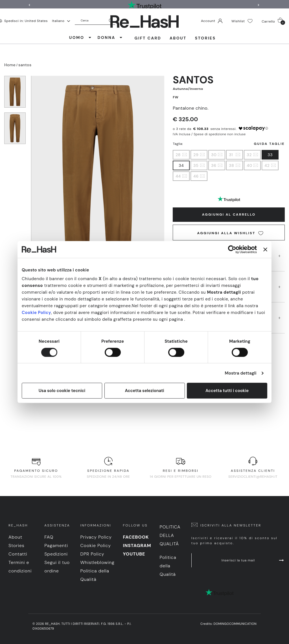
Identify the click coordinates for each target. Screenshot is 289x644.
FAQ (49, 537)
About (178, 38)
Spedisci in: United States (26, 21)
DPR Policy (92, 554)
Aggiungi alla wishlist (230, 233)
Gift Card (148, 38)
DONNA (110, 37)
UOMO (81, 37)
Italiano (61, 21)
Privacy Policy (96, 537)
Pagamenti (56, 545)
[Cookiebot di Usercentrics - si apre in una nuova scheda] (232, 249)
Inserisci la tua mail (253, 560)
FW (176, 97)
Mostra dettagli (241, 373)
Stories (205, 38)
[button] (259, 5)
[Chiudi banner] (265, 249)
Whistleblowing (97, 562)
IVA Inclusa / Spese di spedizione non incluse (209, 134)
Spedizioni (56, 554)
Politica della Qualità (170, 535)
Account (212, 21)
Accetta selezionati (144, 391)
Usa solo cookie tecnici (62, 391)
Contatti (18, 554)
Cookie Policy (36, 313)
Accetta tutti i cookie (227, 391)
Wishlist (242, 21)
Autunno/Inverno (188, 89)
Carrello (273, 21)
